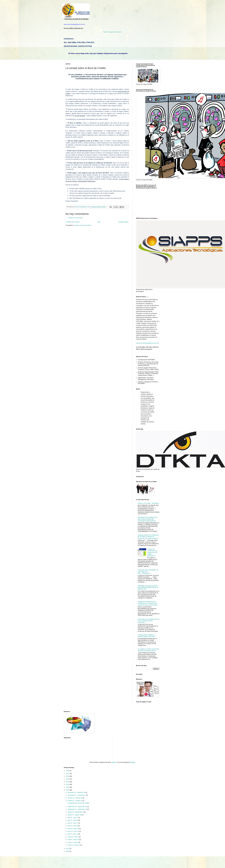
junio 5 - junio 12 (73, 834)
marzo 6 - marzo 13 (74, 845)
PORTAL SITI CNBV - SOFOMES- (148, 503)
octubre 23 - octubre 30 (75, 798)
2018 (68, 771)
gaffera (114, 762)
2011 (68, 790)
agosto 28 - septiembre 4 (76, 812)
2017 (68, 774)
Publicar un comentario (76, 218)
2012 (68, 787)
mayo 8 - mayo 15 (73, 840)
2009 (68, 851)
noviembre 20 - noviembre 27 (77, 795)
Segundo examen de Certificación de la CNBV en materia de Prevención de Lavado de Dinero (148, 537)
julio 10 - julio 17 (73, 823)
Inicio (99, 222)
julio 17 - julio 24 (73, 820)
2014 (68, 782)
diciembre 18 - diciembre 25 (77, 792)
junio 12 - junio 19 (73, 831)
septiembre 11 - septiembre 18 (77, 809)
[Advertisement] (122, 744)
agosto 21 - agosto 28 (75, 815)
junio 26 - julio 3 (73, 826)
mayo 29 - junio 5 (73, 837)
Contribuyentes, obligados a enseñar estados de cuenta (146, 636)
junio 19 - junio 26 (73, 829)
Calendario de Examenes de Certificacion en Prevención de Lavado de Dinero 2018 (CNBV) (148, 603)
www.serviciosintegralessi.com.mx (147, 343)
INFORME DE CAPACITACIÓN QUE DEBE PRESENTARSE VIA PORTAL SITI (148, 588)
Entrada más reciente (73, 222)
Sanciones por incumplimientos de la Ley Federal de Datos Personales (148, 621)
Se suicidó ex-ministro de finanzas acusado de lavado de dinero (148, 650)
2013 (68, 784)
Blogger (133, 762)
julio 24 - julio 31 (73, 818)
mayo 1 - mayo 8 (73, 842)
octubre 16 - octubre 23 (75, 801)
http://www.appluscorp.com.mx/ (113, 32)
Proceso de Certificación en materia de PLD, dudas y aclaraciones (152, 553)
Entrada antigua (123, 222)
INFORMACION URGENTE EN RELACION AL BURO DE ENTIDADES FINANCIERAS (148, 519)
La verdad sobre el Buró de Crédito (78, 803)
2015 (68, 779)
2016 (68, 776)
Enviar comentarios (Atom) (83, 225)
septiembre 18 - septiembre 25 (77, 807)
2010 (68, 848)
